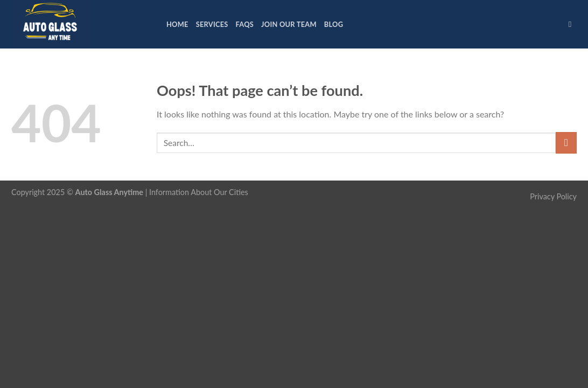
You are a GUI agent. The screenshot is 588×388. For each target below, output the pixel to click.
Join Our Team (289, 24)
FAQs (245, 24)
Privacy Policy (553, 196)
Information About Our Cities (199, 192)
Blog (334, 24)
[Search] (573, 24)
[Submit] (566, 143)
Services (212, 24)
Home (177, 24)
